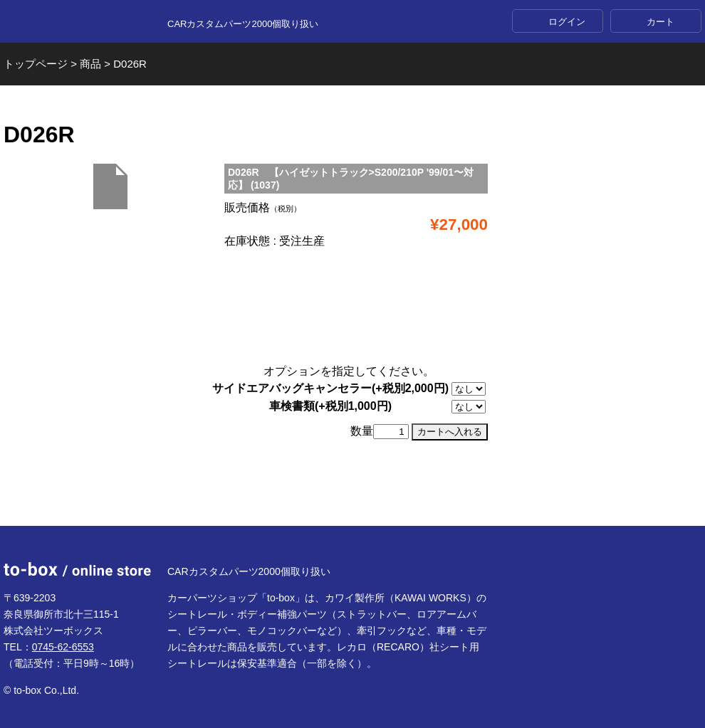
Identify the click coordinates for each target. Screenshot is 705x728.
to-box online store (77, 22)
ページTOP (352, 491)
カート (660, 22)
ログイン (567, 22)
